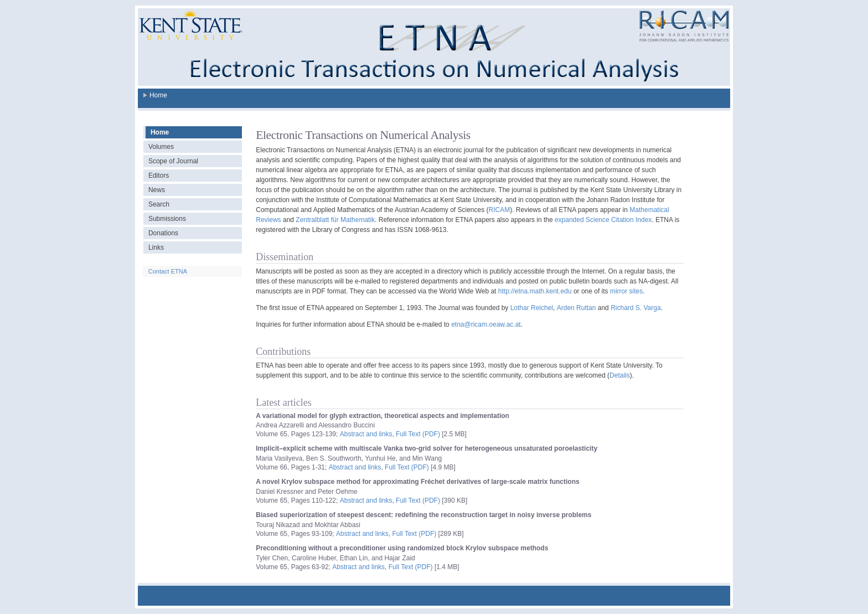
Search (159, 204)
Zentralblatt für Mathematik (335, 220)
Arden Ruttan (577, 308)
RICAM (500, 210)
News (157, 190)
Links (156, 247)
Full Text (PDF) (418, 434)
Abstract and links (366, 434)
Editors (159, 176)
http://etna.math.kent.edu (535, 291)
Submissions (167, 219)
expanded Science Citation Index (603, 220)
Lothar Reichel (532, 308)
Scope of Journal (173, 161)
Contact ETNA (168, 271)
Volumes (161, 147)
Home (158, 95)
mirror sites (626, 291)
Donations (163, 233)
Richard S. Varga (636, 308)
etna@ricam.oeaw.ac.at (486, 324)
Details (620, 375)
